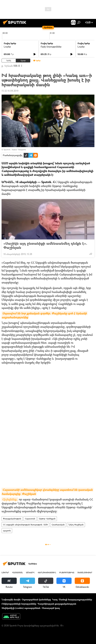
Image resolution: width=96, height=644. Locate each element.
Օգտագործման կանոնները (36, 599)
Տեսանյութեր (85, 573)
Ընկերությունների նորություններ (19, 604)
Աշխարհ (30, 573)
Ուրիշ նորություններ (51, 47)
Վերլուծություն (47, 573)
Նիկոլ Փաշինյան (76, 525)
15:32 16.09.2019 (10, 91)
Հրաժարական (58, 525)
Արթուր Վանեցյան (47, 519)
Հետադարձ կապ (51, 608)
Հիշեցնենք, (10, 499)
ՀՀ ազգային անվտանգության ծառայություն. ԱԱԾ (25, 525)
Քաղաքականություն (12, 519)
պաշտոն (7, 531)
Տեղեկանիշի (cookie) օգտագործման (21, 608)
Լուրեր (7, 47)
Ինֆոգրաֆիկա (67, 573)
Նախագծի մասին (11, 599)
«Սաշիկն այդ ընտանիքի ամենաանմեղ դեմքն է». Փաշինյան (45, 245)
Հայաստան (30, 519)
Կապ (55, 599)
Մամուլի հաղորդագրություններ (75, 599)
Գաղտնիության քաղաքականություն (57, 604)
